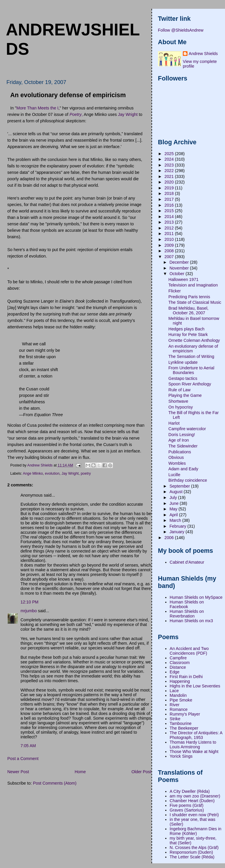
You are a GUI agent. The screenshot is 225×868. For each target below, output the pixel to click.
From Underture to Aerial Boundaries (191, 370)
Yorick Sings (181, 756)
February (178, 526)
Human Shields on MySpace (196, 597)
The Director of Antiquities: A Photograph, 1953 (196, 735)
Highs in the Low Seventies (195, 686)
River (174, 705)
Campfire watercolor (187, 429)
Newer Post (18, 772)
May (174, 509)
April (174, 515)
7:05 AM (28, 746)
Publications (180, 452)
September (180, 486)
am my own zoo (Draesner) (195, 796)
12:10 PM (29, 602)
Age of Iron (179, 440)
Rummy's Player (185, 714)
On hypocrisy (181, 407)
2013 (170, 222)
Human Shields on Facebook (187, 604)
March (176, 520)
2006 (170, 538)
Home (80, 772)
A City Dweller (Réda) (190, 791)
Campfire (178, 658)
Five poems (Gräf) (186, 805)
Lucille (174, 475)
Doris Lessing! (182, 435)
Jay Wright (128, 114)
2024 (170, 159)
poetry (86, 474)
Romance (179, 709)
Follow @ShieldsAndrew (181, 30)
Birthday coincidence (188, 480)
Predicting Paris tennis (189, 297)
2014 (170, 217)
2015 (170, 211)
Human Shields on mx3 (191, 621)
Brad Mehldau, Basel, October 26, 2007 (189, 311)
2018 (170, 193)
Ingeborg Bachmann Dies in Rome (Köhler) (195, 831)
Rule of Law (180, 390)
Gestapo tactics (183, 378)
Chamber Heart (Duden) (192, 801)
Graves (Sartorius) (187, 810)
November (180, 268)
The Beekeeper (184, 728)
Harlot (174, 423)
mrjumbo (29, 611)
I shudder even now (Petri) (194, 815)
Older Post (142, 772)
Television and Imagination (193, 285)
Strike (175, 719)
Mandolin (178, 695)
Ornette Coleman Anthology (194, 340)
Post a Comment (23, 759)
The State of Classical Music (195, 302)
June (174, 503)
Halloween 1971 (184, 279)
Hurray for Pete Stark (188, 334)
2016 (170, 205)
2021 (170, 176)
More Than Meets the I (37, 108)
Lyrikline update (183, 362)
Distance (178, 667)
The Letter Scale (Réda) (192, 857)
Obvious (176, 457)
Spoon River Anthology (190, 384)
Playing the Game (185, 395)
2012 (170, 228)
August (176, 492)
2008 (170, 251)
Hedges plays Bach (186, 329)
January (177, 532)
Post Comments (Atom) (55, 783)
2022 (170, 171)
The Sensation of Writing (191, 356)
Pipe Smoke (181, 700)
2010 (170, 239)
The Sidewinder (183, 446)
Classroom (180, 663)
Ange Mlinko (33, 474)
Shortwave (178, 401)
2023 (170, 165)
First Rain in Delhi (186, 677)
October (177, 274)
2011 (170, 234)
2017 (170, 199)
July (174, 498)
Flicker (175, 291)
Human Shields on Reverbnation (187, 614)
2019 (170, 188)
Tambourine (181, 723)
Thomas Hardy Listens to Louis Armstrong (193, 745)
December (180, 262)
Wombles (177, 463)
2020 (170, 182)
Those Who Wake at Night (194, 752)
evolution (52, 474)
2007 (170, 257)
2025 (170, 154)
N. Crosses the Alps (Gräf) (194, 848)
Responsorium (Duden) (191, 852)
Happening (180, 681)
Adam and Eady (183, 469)
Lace (174, 691)
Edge (174, 672)
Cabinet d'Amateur (187, 562)
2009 (170, 245)
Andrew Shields (203, 54)
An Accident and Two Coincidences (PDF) (189, 651)
